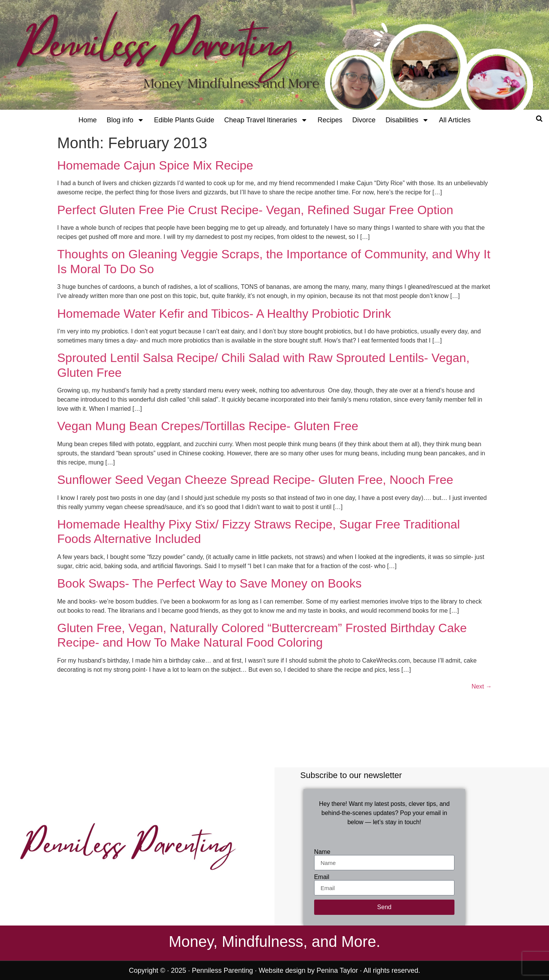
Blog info (125, 120)
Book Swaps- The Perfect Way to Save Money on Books (209, 583)
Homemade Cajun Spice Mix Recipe (155, 165)
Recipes (330, 120)
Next (482, 686)
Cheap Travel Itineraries (266, 120)
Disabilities (407, 120)
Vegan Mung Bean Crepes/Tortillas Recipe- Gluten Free (208, 426)
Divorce (364, 120)
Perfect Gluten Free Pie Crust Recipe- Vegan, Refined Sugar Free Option (255, 210)
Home (88, 120)
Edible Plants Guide (184, 120)
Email (322, 877)
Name (322, 852)
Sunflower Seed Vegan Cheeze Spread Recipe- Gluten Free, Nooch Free (255, 480)
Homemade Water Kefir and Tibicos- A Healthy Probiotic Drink (224, 314)
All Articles (455, 120)
